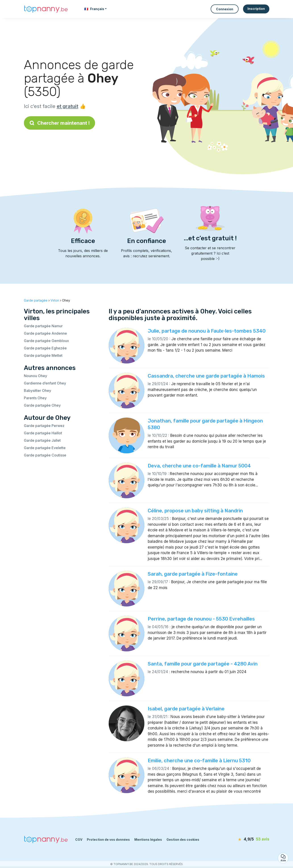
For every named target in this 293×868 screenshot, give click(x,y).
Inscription (256, 9)
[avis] (244, 839)
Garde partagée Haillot (43, 433)
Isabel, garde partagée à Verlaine (186, 709)
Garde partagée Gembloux (46, 341)
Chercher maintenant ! (59, 123)
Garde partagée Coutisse (45, 455)
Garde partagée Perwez (44, 426)
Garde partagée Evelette (45, 448)
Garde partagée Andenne (45, 333)
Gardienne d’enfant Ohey (45, 383)
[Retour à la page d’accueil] (46, 9)
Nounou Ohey (35, 376)
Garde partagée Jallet (42, 440)
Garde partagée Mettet (43, 355)
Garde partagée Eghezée (45, 348)
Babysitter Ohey (37, 391)
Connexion (225, 9)
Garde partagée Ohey (42, 405)
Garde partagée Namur (43, 326)
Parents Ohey (35, 398)
